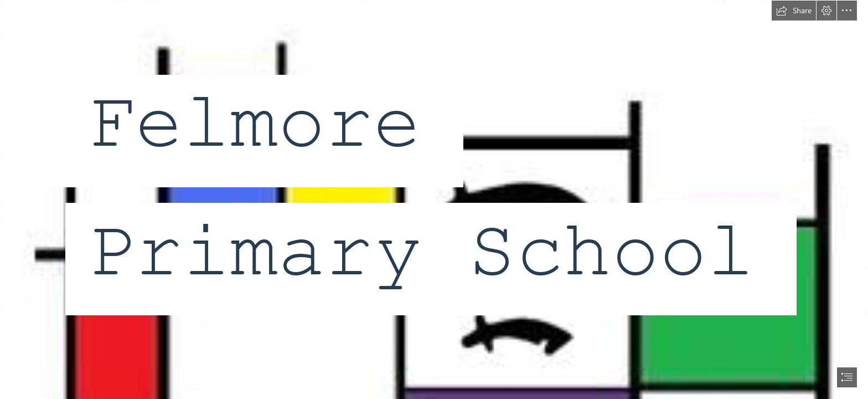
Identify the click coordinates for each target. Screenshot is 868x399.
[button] (794, 11)
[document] (434, 199)
